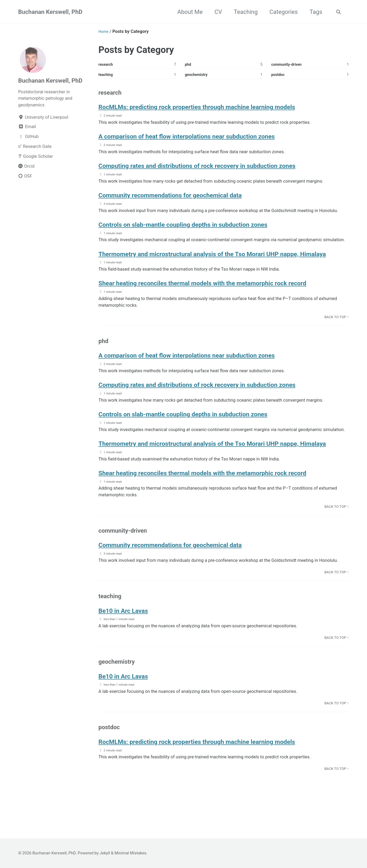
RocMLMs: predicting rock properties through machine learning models (216, 109)
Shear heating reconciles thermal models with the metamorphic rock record (223, 294)
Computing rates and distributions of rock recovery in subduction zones (216, 168)
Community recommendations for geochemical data (184, 197)
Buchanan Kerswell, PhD (50, 12)
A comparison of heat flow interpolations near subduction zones (204, 138)
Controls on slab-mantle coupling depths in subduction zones (200, 226)
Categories (282, 12)
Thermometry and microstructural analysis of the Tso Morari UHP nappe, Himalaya (218, 260)
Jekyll (105, 853)
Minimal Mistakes (130, 853)
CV (217, 12)
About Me (188, 12)
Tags (314, 12)
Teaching (244, 12)
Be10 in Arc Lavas (128, 630)
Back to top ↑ (337, 328)
